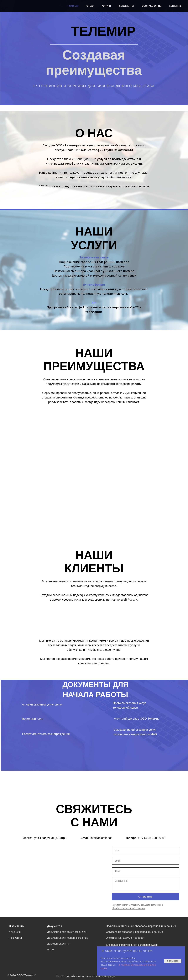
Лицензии (15, 932)
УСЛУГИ (106, 6)
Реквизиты (15, 938)
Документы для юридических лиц (68, 938)
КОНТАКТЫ (176, 6)
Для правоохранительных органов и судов (132, 945)
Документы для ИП (59, 944)
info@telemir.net (101, 838)
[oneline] (145, 871)
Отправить (145, 897)
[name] (145, 851)
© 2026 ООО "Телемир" (22, 975)
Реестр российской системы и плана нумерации (86, 976)
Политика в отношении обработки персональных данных (141, 926)
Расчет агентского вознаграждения (46, 734)
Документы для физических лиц (67, 932)
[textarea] (145, 884)
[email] (145, 861)
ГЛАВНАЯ (73, 6)
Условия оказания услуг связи (42, 704)
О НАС (90, 6)
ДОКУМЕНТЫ (126, 6)
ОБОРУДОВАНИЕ (152, 6)
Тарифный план (32, 719)
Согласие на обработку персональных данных (134, 932)
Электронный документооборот (125, 938)
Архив (51, 950)
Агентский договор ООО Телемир (137, 719)
